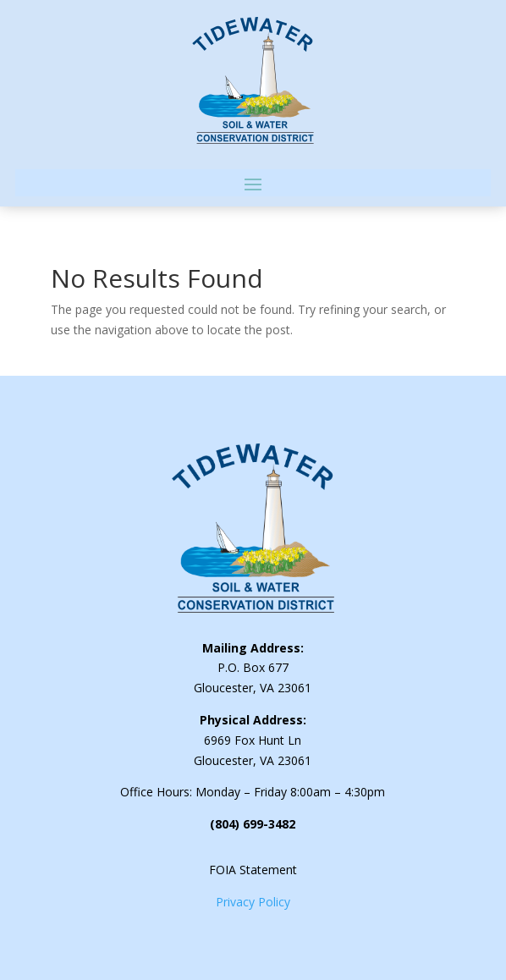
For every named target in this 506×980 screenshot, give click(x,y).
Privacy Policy (253, 902)
